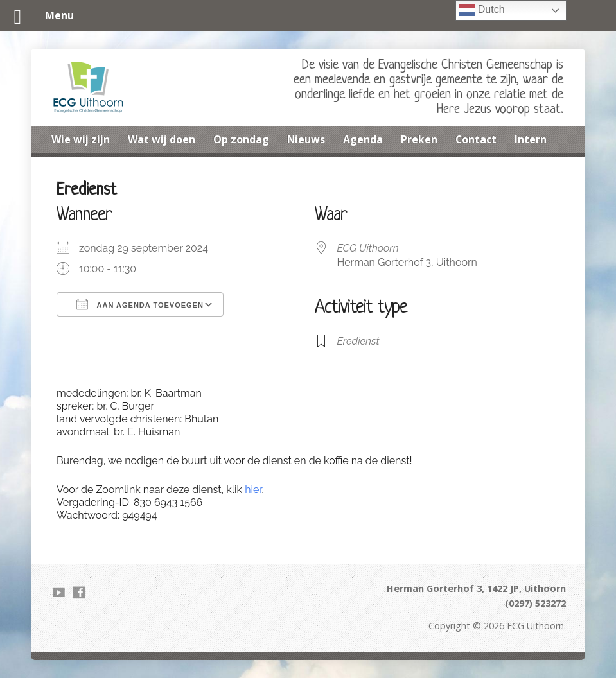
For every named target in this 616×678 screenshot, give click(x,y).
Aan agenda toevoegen (140, 304)
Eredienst (358, 341)
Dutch (482, 10)
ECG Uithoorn (368, 248)
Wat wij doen (162, 139)
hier (253, 490)
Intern (531, 139)
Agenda (363, 139)
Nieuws (306, 139)
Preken (419, 139)
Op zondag (241, 139)
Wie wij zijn (81, 139)
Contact (476, 139)
